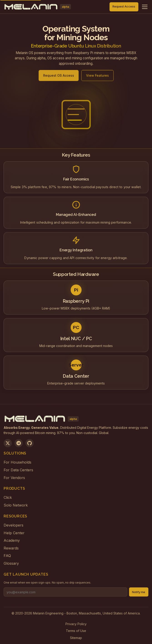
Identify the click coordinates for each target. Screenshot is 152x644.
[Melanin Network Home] (37, 7)
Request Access (124, 6)
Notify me (139, 592)
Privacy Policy (76, 624)
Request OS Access (59, 78)
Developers (14, 525)
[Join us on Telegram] (19, 443)
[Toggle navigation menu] (145, 7)
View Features (97, 78)
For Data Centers (18, 470)
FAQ (7, 556)
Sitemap (76, 638)
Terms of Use (76, 631)
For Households (17, 462)
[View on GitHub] (30, 443)
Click (8, 497)
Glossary (11, 563)
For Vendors (14, 478)
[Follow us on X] (8, 443)
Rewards (11, 548)
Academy (12, 540)
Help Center (14, 533)
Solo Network (16, 505)
